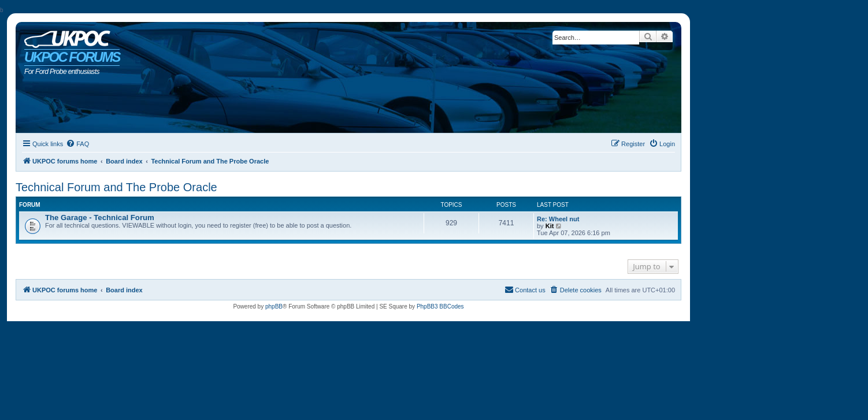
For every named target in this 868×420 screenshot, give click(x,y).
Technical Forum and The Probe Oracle (116, 187)
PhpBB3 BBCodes (440, 306)
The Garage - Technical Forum (100, 218)
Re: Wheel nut (558, 219)
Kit (550, 226)
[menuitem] (77, 144)
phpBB (274, 306)
